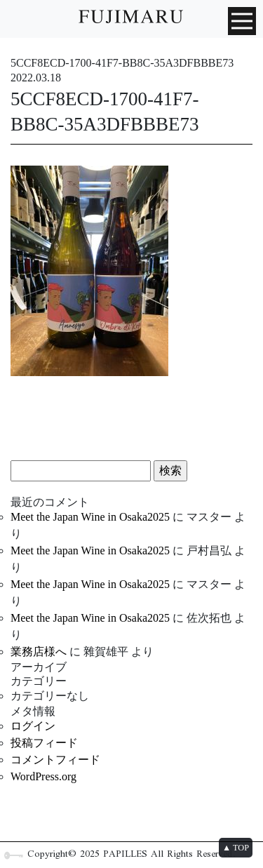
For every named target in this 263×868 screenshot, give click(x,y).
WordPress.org (43, 776)
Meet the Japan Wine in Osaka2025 (90, 517)
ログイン (33, 726)
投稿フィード (44, 743)
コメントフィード (55, 760)
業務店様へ (39, 652)
